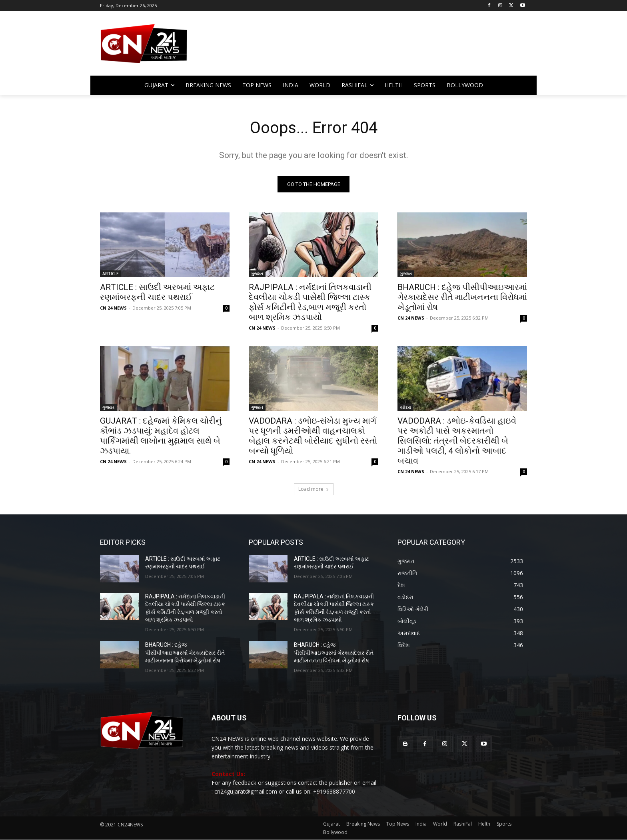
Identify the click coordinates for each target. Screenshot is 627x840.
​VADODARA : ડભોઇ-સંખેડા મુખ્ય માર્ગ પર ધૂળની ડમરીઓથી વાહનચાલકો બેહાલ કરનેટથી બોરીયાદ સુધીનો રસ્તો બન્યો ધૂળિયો (313, 436)
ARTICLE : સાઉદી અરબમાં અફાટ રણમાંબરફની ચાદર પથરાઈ (157, 292)
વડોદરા (405, 407)
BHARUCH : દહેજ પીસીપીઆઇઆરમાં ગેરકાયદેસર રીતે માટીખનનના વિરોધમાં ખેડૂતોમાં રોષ (462, 297)
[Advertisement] (377, 47)
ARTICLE (110, 274)
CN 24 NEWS (113, 308)
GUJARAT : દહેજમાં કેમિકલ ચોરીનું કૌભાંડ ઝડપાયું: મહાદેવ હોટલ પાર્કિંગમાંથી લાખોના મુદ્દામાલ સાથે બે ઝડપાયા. (161, 436)
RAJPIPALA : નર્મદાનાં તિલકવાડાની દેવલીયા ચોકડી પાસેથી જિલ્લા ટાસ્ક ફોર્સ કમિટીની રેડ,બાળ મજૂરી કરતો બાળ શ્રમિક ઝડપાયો (310, 302)
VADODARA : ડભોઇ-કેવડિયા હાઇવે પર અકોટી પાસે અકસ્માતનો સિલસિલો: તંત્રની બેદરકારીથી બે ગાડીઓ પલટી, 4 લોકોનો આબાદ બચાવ (457, 441)
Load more (314, 489)
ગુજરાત (257, 274)
